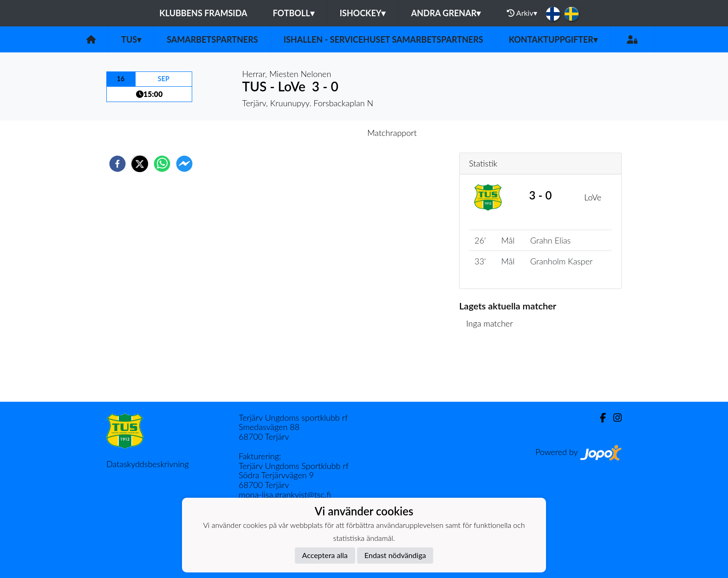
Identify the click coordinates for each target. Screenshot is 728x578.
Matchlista (489, 370)
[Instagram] (614, 418)
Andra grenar (446, 13)
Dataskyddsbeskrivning (147, 464)
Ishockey (363, 13)
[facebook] (117, 164)
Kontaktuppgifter (553, 39)
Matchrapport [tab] (392, 133)
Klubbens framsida (203, 13)
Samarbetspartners (212, 39)
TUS (131, 39)
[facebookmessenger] (184, 164)
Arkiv (522, 13)
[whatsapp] (162, 164)
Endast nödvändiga (395, 555)
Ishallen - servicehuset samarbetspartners (383, 39)
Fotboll (293, 13)
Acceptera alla (325, 555)
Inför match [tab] (332, 133)
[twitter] (140, 164)
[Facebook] (599, 418)
